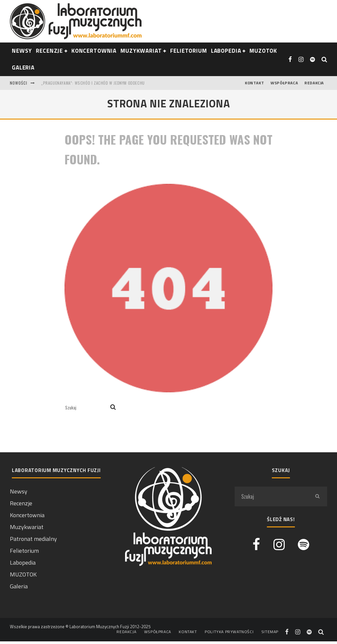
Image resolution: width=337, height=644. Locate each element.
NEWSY (22, 51)
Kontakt (254, 83)
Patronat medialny (33, 539)
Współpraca (284, 83)
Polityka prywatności (229, 632)
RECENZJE (49, 51)
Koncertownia (94, 51)
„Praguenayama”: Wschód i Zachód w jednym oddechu (93, 83)
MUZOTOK (23, 574)
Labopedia (226, 51)
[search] (113, 407)
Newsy (19, 491)
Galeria (23, 68)
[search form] (86, 407)
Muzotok (263, 51)
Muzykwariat (141, 51)
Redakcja (314, 83)
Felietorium (188, 51)
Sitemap (270, 632)
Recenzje (21, 503)
